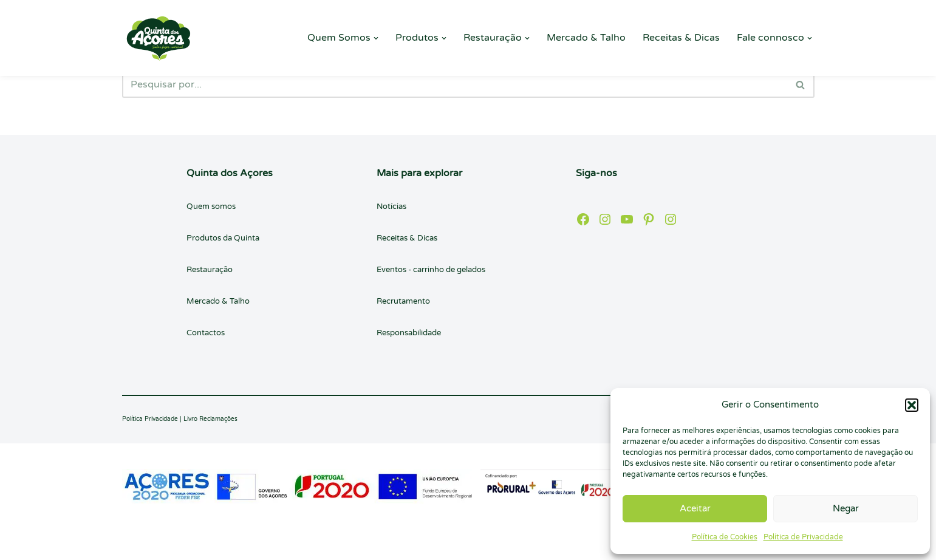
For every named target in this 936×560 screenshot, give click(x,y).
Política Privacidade (150, 419)
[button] (912, 405)
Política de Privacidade (803, 537)
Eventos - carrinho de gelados (431, 270)
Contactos (206, 333)
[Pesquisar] (455, 84)
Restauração (210, 270)
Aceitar (695, 508)
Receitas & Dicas (681, 38)
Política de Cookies (725, 537)
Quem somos (211, 207)
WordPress (234, 544)
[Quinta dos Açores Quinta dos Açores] (159, 38)
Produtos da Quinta (223, 238)
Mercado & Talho (586, 38)
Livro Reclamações (210, 419)
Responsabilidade (409, 333)
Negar (846, 508)
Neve (134, 544)
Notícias (391, 207)
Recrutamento (403, 301)
